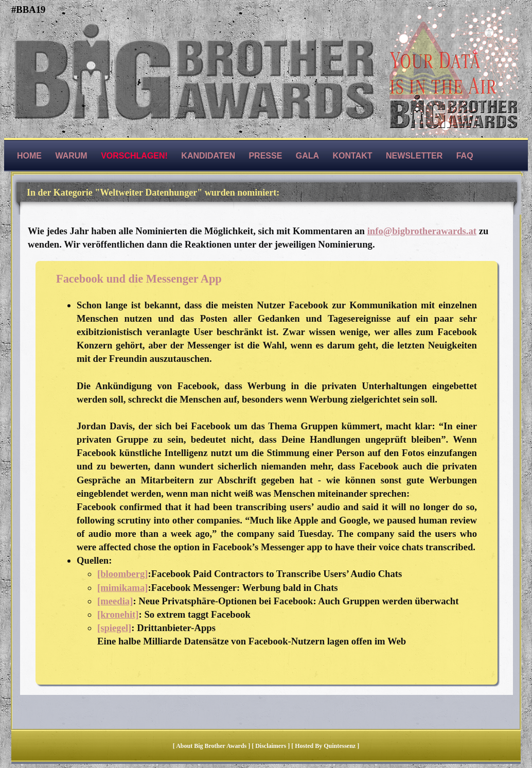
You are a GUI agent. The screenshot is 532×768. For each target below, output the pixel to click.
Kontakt (353, 156)
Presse (265, 156)
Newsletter (414, 156)
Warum (71, 156)
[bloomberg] (122, 574)
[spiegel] (114, 628)
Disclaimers (271, 746)
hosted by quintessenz (325, 746)
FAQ (465, 156)
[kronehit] (118, 614)
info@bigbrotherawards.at (422, 231)
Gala (307, 156)
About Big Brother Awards (212, 746)
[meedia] (115, 601)
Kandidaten (208, 156)
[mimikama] (122, 588)
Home (29, 156)
